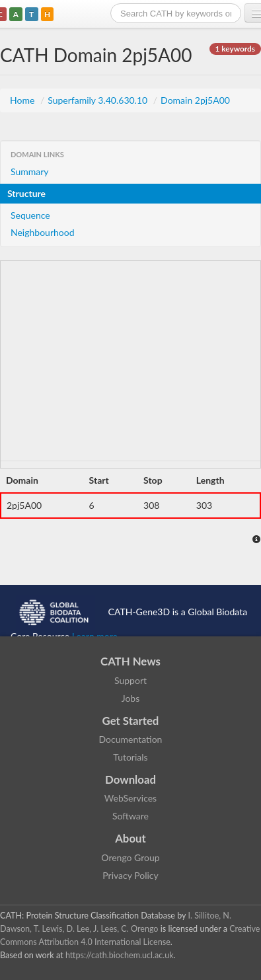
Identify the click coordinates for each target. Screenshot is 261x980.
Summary (30, 171)
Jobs (131, 698)
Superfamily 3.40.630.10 (99, 100)
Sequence (30, 215)
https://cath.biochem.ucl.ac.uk (120, 955)
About (130, 838)
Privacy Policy (130, 875)
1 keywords (235, 49)
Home (23, 100)
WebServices (130, 798)
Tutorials (130, 757)
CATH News (130, 661)
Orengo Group (130, 857)
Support (130, 680)
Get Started (131, 721)
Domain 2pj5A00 (195, 100)
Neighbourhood (43, 232)
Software (130, 816)
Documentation (131, 739)
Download (130, 779)
